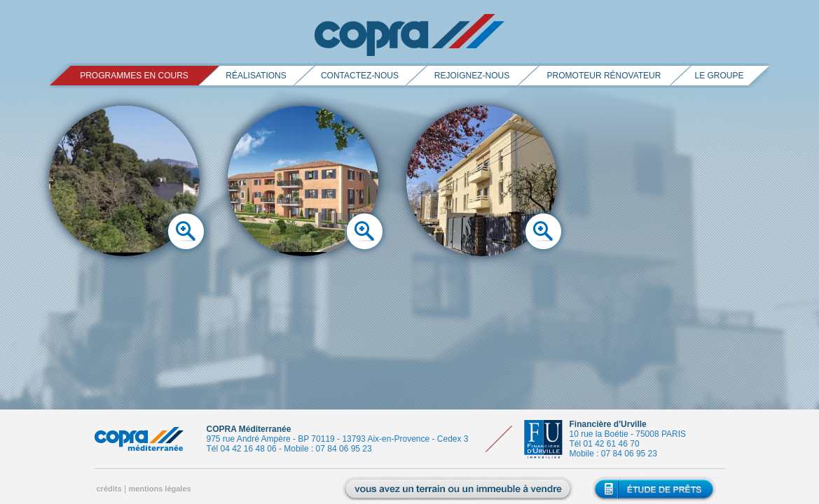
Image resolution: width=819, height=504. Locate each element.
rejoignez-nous (472, 76)
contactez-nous (360, 76)
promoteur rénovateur (604, 76)
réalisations (256, 76)
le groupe (719, 76)
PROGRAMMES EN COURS (134, 76)
